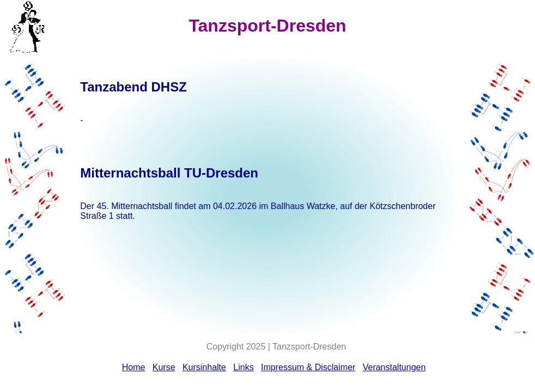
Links (243, 367)
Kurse (164, 367)
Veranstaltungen (394, 367)
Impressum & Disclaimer (308, 367)
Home (134, 367)
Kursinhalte (204, 367)
